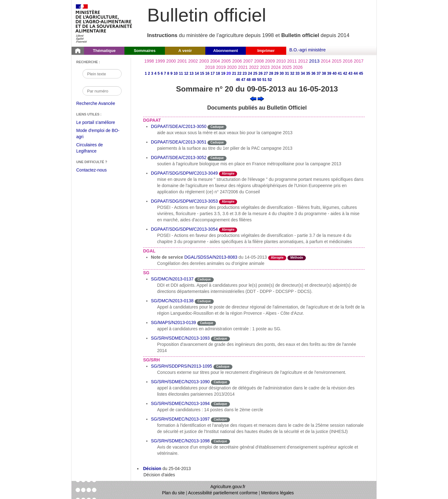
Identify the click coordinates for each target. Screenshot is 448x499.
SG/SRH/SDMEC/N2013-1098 (180, 441)
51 (264, 80)
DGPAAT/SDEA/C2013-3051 (179, 142)
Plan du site (173, 493)
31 (287, 73)
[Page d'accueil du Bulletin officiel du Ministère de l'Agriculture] (78, 51)
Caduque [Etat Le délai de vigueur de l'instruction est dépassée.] (217, 127)
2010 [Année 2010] (281, 61)
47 (243, 80)
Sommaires (145, 51)
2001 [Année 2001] (182, 61)
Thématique (104, 51)
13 (191, 73)
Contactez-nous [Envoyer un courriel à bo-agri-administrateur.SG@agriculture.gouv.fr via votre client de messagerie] (91, 170)
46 (238, 80)
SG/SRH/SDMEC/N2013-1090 (180, 382)
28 (271, 73)
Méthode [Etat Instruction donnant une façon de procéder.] (297, 258)
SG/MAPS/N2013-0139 (173, 322)
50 (259, 80)
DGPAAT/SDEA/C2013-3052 (179, 158)
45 (361, 73)
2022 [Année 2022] (254, 67)
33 (298, 73)
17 (213, 73)
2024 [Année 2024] (276, 67)
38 (324, 73)
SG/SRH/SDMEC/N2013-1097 (180, 419)
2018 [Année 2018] (210, 67)
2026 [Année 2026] (298, 67)
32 (292, 73)
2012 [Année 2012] (303, 61)
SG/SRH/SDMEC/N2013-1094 (180, 403)
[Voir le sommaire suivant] (261, 98)
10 (176, 73)
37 (319, 73)
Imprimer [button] (266, 51)
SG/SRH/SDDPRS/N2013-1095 (182, 366)
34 (303, 73)
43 (350, 73)
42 (345, 73)
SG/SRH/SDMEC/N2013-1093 (180, 338)
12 (186, 73)
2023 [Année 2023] (265, 67)
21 (234, 73)
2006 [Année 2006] (237, 61)
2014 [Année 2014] (326, 61)
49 (254, 80)
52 (270, 80)
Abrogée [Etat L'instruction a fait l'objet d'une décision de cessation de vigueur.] (228, 174)
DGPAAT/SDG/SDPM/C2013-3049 (184, 173)
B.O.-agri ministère (308, 50)
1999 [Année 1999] (160, 61)
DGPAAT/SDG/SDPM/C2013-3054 (184, 229)
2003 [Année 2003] (204, 61)
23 (245, 73)
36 (313, 73)
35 (308, 73)
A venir (185, 51)
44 (356, 73)
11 (181, 73)
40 (335, 73)
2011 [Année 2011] (292, 61)
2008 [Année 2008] (259, 61)
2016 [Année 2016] (348, 61)
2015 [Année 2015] (336, 61)
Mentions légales (277, 493)
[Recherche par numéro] (102, 91)
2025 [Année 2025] (287, 67)
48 (248, 80)
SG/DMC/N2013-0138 (172, 301)
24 (250, 73)
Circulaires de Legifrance (94, 149)
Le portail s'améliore (100, 123)
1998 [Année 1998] (149, 61)
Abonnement (225, 51)
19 (223, 73)
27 (266, 73)
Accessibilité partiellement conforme (223, 493)
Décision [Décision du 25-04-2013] (152, 468)
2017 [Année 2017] (359, 61)
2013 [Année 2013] (314, 61)
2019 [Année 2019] (221, 67)
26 (261, 73)
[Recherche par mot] (102, 74)
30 (282, 73)
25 (255, 73)
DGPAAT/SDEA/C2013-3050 (179, 126)
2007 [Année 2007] (248, 61)
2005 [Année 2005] (226, 61)
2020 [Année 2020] (232, 67)
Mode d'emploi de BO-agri (98, 134)
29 (276, 73)
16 (207, 73)
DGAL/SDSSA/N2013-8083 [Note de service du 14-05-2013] (211, 257)
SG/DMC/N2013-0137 (172, 279)
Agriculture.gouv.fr (228, 487)
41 (340, 73)
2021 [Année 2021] (243, 67)
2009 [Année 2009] (270, 61)
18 (218, 73)
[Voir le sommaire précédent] (253, 98)
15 (202, 73)
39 (329, 73)
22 (239, 73)
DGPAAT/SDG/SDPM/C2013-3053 (184, 201)
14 (197, 73)
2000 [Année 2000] (171, 61)
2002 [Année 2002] (193, 61)
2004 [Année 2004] (215, 61)
